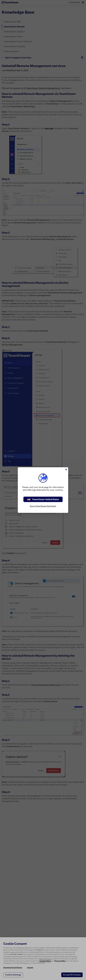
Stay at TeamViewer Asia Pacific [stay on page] (43, 506)
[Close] (66, 470)
